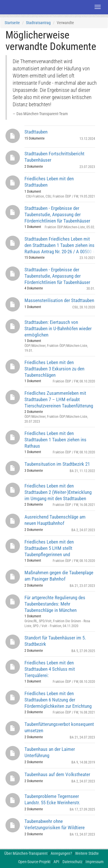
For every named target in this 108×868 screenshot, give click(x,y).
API (56, 862)
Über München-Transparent (26, 853)
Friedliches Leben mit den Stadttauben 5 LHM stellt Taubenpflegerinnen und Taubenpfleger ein (49, 548)
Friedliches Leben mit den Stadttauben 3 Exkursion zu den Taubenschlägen (54, 369)
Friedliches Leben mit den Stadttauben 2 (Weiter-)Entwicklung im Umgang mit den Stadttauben (58, 492)
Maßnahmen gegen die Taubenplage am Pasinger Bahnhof (59, 576)
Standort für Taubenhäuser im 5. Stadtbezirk (55, 641)
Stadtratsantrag (38, 23)
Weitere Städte (87, 853)
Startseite (12, 23)
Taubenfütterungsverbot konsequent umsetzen (59, 727)
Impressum (95, 862)
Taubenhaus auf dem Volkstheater (57, 774)
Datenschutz (72, 862)
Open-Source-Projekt (34, 862)
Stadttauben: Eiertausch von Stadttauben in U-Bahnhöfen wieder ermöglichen (58, 328)
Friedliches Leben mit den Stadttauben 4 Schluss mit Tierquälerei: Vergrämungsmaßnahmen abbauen (58, 669)
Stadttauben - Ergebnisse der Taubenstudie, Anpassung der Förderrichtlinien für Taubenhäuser (57, 214)
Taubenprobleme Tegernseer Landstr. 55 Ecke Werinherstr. (52, 799)
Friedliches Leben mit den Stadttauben (49, 182)
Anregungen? (61, 853)
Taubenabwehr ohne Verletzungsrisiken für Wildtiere (55, 824)
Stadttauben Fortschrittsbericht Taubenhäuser (54, 157)
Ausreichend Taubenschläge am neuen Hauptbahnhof (55, 520)
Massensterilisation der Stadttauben (59, 300)
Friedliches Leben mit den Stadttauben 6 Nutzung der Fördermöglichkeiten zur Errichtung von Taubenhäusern (58, 700)
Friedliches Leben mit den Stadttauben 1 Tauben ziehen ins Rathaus (55, 439)
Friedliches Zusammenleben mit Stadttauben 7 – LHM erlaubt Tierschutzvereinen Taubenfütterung (59, 399)
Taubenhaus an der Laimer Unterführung (50, 752)
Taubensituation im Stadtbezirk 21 (57, 464)
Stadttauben (36, 132)
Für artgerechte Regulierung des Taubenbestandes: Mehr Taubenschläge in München (55, 604)
